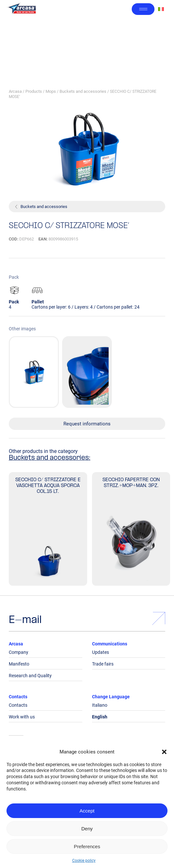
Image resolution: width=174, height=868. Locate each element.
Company (19, 652)
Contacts (18, 697)
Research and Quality (30, 676)
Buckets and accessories (83, 91)
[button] (164, 752)
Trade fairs (103, 664)
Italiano (100, 705)
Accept (87, 811)
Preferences (87, 846)
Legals (16, 748)
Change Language (111, 697)
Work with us (22, 717)
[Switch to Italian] (161, 9)
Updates (100, 652)
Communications (110, 644)
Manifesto (19, 664)
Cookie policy (84, 861)
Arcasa (15, 91)
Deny (87, 829)
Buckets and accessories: (50, 458)
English (100, 717)
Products (34, 91)
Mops (51, 91)
